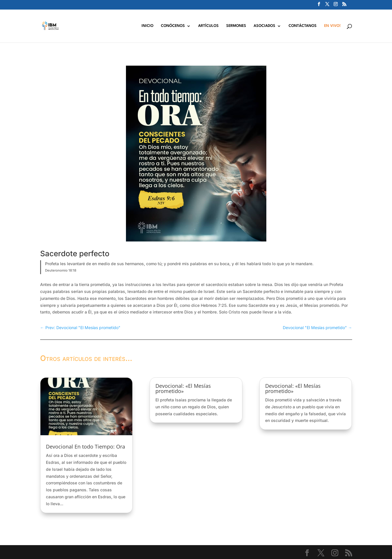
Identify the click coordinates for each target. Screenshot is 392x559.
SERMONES (236, 26)
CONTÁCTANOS (303, 26)
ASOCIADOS (264, 26)
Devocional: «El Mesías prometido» (183, 388)
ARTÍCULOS (208, 26)
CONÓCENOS (173, 26)
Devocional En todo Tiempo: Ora (86, 447)
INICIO (147, 26)
